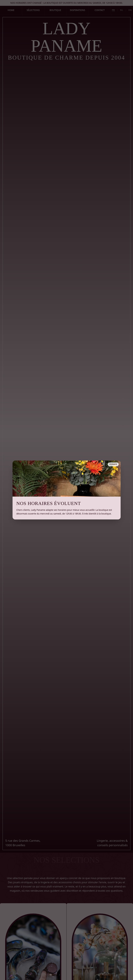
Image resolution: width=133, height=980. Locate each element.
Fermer (113, 464)
